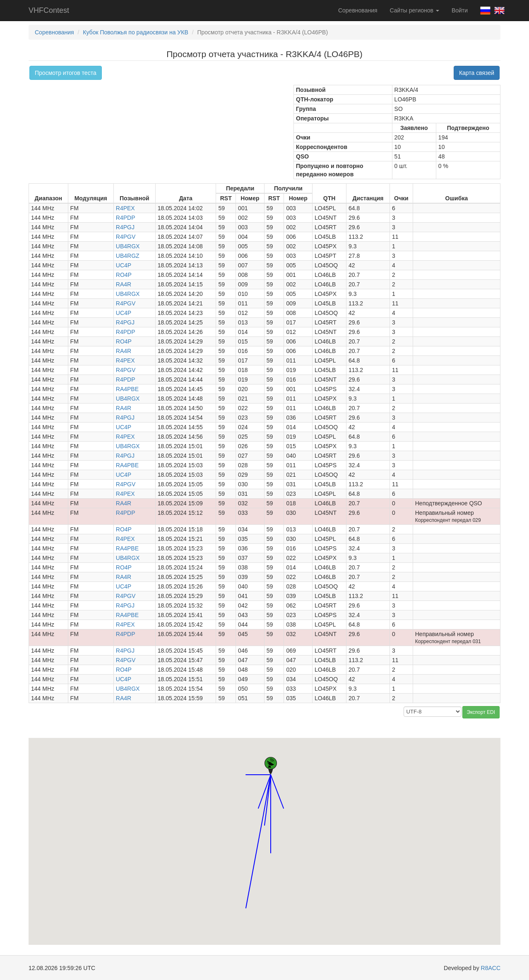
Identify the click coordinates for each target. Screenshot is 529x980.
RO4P (124, 275)
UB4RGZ (128, 256)
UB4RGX (128, 246)
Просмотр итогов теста (66, 73)
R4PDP (126, 218)
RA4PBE (127, 389)
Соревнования (358, 10)
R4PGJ (125, 227)
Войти (460, 10)
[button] (258, 801)
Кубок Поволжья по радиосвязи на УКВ (135, 32)
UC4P (124, 265)
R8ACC (491, 968)
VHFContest (49, 10)
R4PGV (126, 237)
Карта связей (477, 73)
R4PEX (125, 208)
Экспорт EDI (481, 712)
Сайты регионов (415, 10)
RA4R (124, 284)
